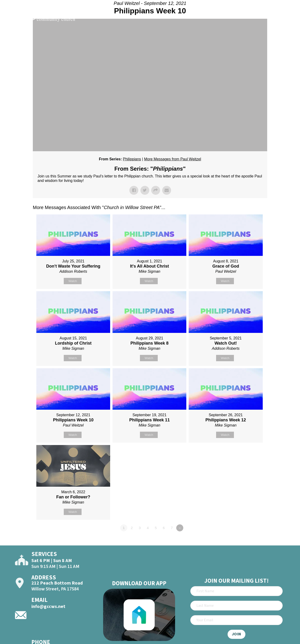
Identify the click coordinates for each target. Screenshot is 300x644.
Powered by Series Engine (250, 541)
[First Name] (236, 591)
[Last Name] (236, 606)
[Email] (236, 620)
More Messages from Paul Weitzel (173, 159)
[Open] (288, 17)
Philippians (132, 159)
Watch (73, 281)
